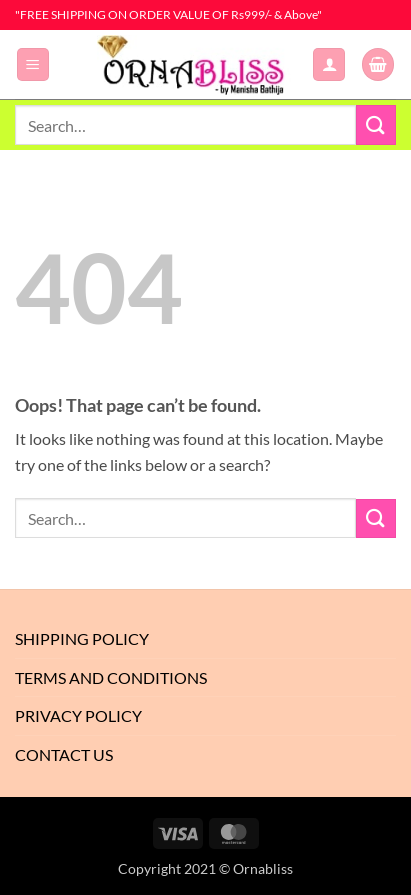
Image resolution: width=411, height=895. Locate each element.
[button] (33, 64)
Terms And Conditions (111, 677)
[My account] (329, 64)
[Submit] (376, 124)
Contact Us (64, 754)
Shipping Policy (82, 638)
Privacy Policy (78, 715)
